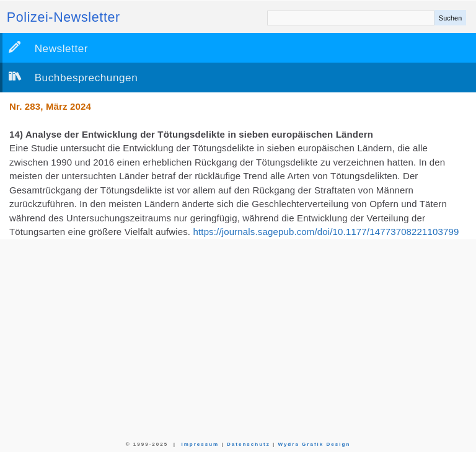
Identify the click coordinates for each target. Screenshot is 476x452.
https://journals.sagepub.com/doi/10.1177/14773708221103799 (326, 232)
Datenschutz (249, 444)
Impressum (200, 444)
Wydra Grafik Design (314, 444)
